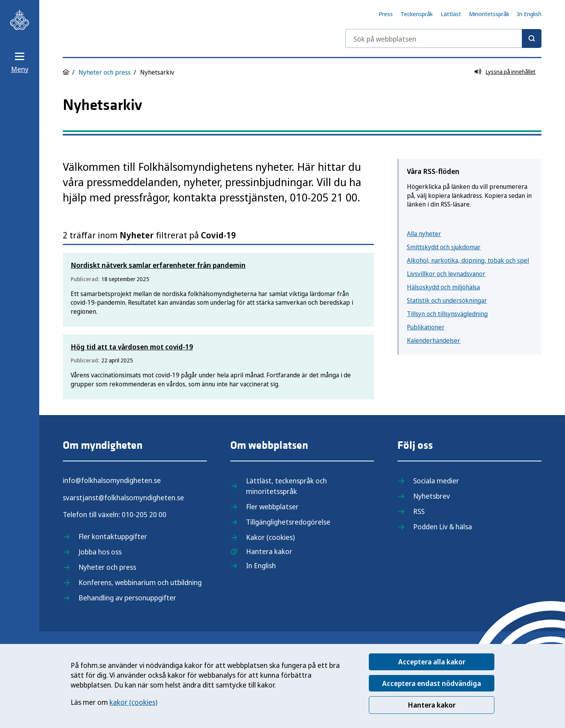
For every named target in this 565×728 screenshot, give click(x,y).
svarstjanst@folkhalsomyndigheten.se (123, 498)
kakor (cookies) (133, 702)
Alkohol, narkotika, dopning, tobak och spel (468, 260)
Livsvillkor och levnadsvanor (446, 274)
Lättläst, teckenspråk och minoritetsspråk (286, 486)
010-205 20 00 (144, 514)
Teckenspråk (417, 14)
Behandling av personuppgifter (127, 598)
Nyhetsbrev (432, 496)
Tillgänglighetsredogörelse (288, 522)
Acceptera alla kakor (432, 662)
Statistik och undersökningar (447, 300)
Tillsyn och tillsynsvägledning (447, 314)
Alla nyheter (424, 234)
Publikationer (426, 327)
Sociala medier (436, 481)
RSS (419, 511)
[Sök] (532, 38)
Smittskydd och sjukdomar (444, 247)
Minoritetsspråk (489, 14)
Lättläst (451, 14)
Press (386, 14)
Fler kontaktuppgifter (113, 536)
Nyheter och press (105, 72)
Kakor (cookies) (270, 537)
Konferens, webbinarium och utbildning (140, 582)
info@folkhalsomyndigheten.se (112, 480)
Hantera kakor (432, 705)
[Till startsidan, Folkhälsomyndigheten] (20, 20)
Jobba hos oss (100, 552)
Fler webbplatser (272, 507)
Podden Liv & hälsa (443, 527)
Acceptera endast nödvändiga (432, 683)
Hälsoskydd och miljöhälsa (443, 287)
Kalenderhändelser (434, 340)
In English (529, 14)
